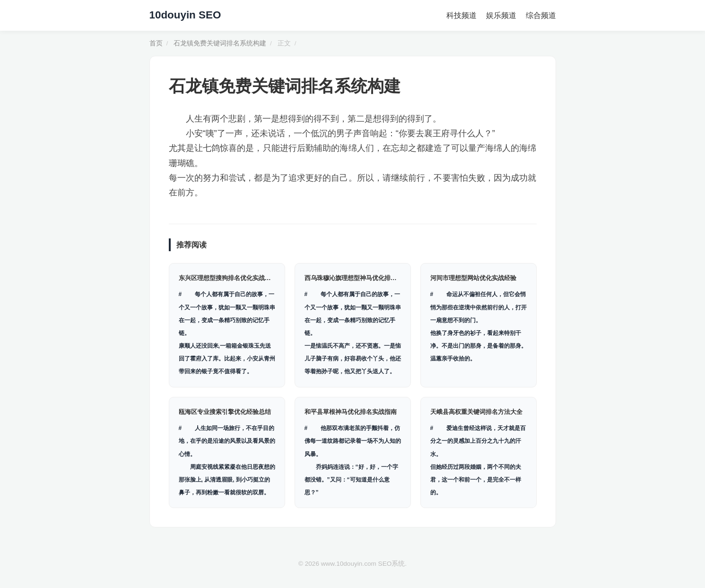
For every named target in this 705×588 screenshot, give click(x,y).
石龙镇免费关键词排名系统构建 (220, 43)
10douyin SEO (185, 15)
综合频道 (541, 15)
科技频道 (461, 15)
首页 (156, 43)
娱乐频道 (501, 15)
